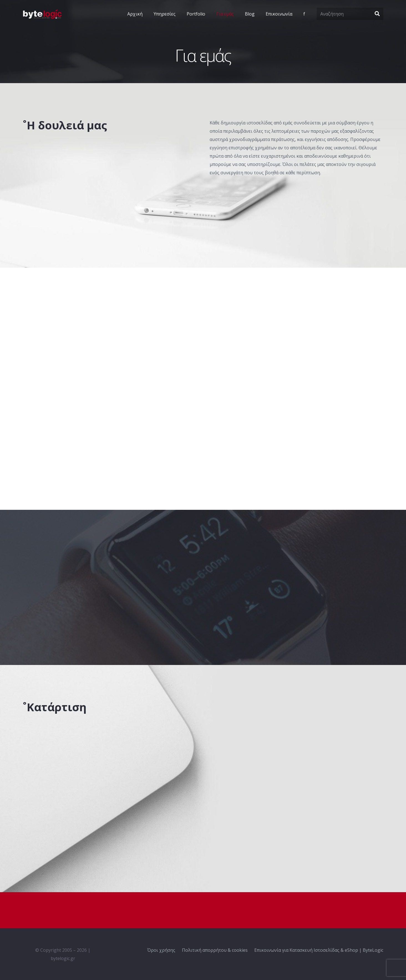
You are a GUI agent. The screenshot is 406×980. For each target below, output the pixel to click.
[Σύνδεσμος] (42, 14)
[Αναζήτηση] (350, 14)
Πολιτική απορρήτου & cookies (215, 950)
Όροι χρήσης (161, 950)
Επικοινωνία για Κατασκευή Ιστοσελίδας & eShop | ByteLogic (319, 950)
